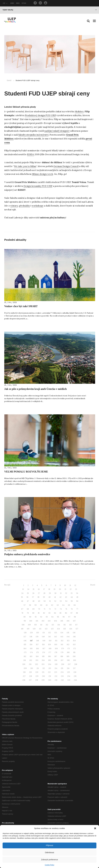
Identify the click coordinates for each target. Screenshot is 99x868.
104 (56, 621)
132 (50, 633)
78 (22, 613)
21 (65, 589)
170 (63, 649)
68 (28, 609)
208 (76, 664)
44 (72, 597)
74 (61, 609)
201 (30, 664)
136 (74, 633)
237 (30, 680)
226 (75, 672)
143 (62, 637)
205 (56, 664)
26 (33, 593)
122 (46, 629)
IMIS (18, 3)
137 (25, 637)
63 (58, 605)
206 (63, 664)
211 (38, 668)
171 (69, 649)
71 (44, 609)
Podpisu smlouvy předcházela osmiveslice (27, 554)
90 (30, 617)
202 (37, 664)
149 (44, 641)
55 (72, 601)
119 (28, 629)
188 (62, 656)
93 (47, 617)
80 (33, 613)
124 (58, 629)
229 (37, 676)
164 (25, 649)
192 (31, 660)
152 (62, 641)
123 (52, 629)
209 (25, 668)
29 (50, 593)
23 (76, 589)
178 (56, 652)
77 (77, 609)
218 (24, 672)
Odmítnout (50, 852)
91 (36, 617)
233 (62, 676)
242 (62, 680)
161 (62, 645)
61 (47, 605)
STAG (24, 3)
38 (38, 597)
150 (50, 641)
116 (70, 625)
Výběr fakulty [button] (50, 10)
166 (38, 649)
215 (62, 668)
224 (62, 672)
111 (41, 625)
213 (50, 668)
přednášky (24, 206)
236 (24, 680)
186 (50, 656)
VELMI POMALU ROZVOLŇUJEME (26, 472)
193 (37, 660)
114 (59, 625)
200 (24, 664)
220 (37, 672)
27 (39, 593)
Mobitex (79, 112)
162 (68, 645)
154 (74, 641)
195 (50, 660)
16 (39, 589)
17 (44, 589)
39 (44, 597)
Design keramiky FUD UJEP (38, 186)
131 (44, 633)
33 (72, 593)
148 (38, 641)
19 (54, 589)
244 (75, 680)
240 (50, 680)
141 (50, 637)
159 (50, 645)
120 (34, 629)
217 (74, 668)
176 (44, 652)
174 (31, 652)
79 (28, 613)
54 (66, 601)
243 (69, 680)
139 (37, 637)
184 (37, 656)
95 (58, 617)
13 (23, 589)
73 (55, 609)
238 (37, 680)
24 (22, 593)
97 (69, 617)
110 (36, 625)
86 (66, 613)
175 (38, 652)
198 (68, 660)
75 (66, 609)
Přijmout (49, 845)
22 (71, 589)
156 (31, 645)
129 (31, 633)
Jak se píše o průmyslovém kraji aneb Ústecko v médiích (36, 389)
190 (74, 656)
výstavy (14, 206)
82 (44, 613)
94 (52, 617)
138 (31, 637)
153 (68, 641)
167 (44, 649)
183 (31, 656)
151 (56, 641)
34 (77, 593)
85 (61, 613)
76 (72, 609)
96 (64, 617)
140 (43, 637)
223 (56, 672)
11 (70, 585)
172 (75, 649)
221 (43, 672)
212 (44, 668)
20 (60, 589)
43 (66, 597)
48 (33, 601)
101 (37, 621)
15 (34, 589)
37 (33, 597)
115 (65, 625)
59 (36, 605)
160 (56, 645)
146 (25, 641)
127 (77, 629)
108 (23, 625)
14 (28, 589)
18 (49, 589)
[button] (95, 828)
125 (65, 629)
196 (56, 660)
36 (27, 597)
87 (72, 613)
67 (22, 609)
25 (28, 593)
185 (43, 656)
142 (56, 637)
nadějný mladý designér (57, 131)
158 (43, 645)
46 (22, 601)
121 (40, 629)
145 (74, 637)
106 (68, 621)
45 (77, 597)
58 (30, 605)
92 (41, 617)
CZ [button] (5, 3)
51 (50, 601)
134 (62, 633)
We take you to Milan (25, 166)
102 (43, 621)
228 (31, 676)
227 (24, 676)
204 (50, 664)
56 (77, 601)
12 (75, 585)
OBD (12, 3)
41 (55, 597)
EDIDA (31, 154)
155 (25, 645)
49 (39, 601)
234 (69, 676)
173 (25, 652)
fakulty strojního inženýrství (33, 135)
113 (53, 625)
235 (75, 676)
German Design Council (66, 166)
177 (50, 652)
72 (50, 609)
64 (63, 605)
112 (47, 625)
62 (52, 605)
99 (25, 621)
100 (31, 621)
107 (74, 621)
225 (68, 672)
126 (71, 629)
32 (66, 593)
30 (55, 593)
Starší (93, 585)
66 (75, 605)
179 (62, 652)
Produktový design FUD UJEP (40, 115)
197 (62, 660)
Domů (9, 80)
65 (69, 605)
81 (39, 613)
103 (49, 621)
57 (25, 605)
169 (56, 649)
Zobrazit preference (50, 860)
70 (39, 609)
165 (31, 649)
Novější (7, 585)
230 (43, 676)
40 (50, 597)
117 (76, 625)
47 (28, 601)
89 (25, 617)
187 (56, 656)
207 (69, 664)
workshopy (37, 206)
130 (38, 633)
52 (55, 601)
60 (41, 605)
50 (45, 601)
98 (75, 617)
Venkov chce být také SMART (21, 306)
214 (56, 668)
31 (61, 593)
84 (55, 613)
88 (77, 613)
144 (68, 637)
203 (43, 664)
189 (68, 656)
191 (25, 660)
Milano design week (42, 174)
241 (56, 680)
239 (43, 680)
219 (30, 672)
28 (44, 593)
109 (29, 625)
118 (22, 629)
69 (33, 609)
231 (50, 676)
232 (56, 676)
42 (60, 597)
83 (50, 613)
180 (68, 652)
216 (68, 668)
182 (25, 656)
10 (65, 585)
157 (37, 645)
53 (61, 601)
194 (43, 660)
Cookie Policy (50, 865)
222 (49, 672)
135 (68, 633)
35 (22, 597)
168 (50, 649)
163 (74, 645)
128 (25, 633)
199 (75, 660)
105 (62, 621)
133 (56, 633)
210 (32, 668)
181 (74, 652)
